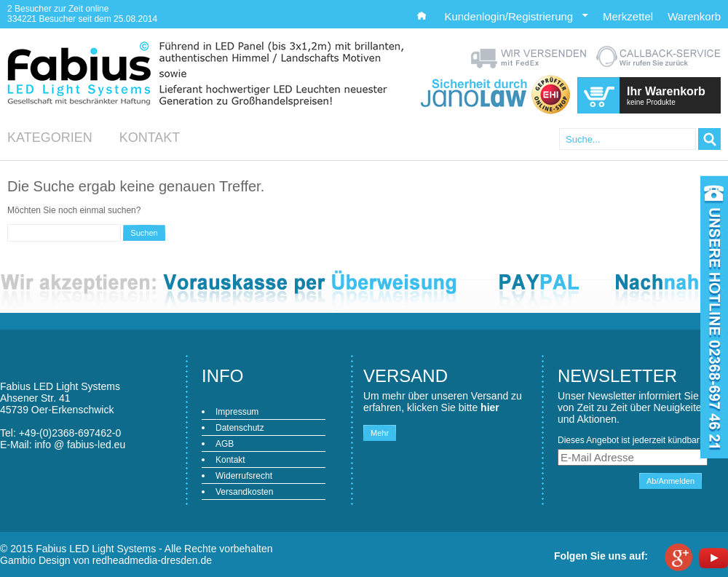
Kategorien (50, 138)
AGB (225, 444)
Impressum (237, 412)
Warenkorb (694, 16)
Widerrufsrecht (244, 476)
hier (490, 407)
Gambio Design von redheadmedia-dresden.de (106, 560)
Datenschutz (240, 428)
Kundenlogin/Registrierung (516, 16)
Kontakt (150, 138)
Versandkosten (244, 492)
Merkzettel (628, 16)
